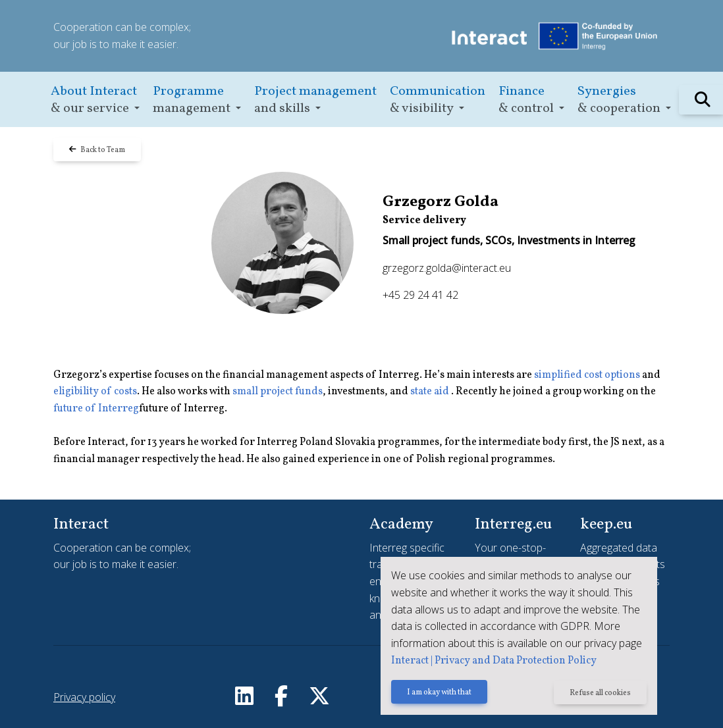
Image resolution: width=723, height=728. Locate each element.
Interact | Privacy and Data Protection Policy (494, 661)
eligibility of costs (95, 392)
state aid (431, 392)
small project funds (278, 392)
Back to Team (97, 150)
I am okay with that (439, 693)
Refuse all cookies (600, 693)
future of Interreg (96, 409)
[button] (95, 100)
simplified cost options (587, 375)
